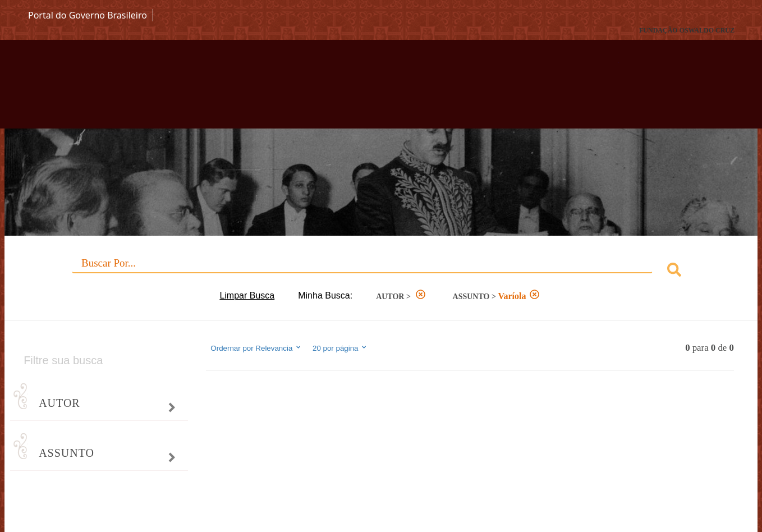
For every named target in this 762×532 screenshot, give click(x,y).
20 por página (340, 348)
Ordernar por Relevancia (256, 348)
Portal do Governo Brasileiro (88, 15)
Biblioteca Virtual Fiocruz (332, 90)
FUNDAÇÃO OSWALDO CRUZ (687, 30)
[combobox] (381, 271)
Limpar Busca (247, 295)
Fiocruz (55, 31)
